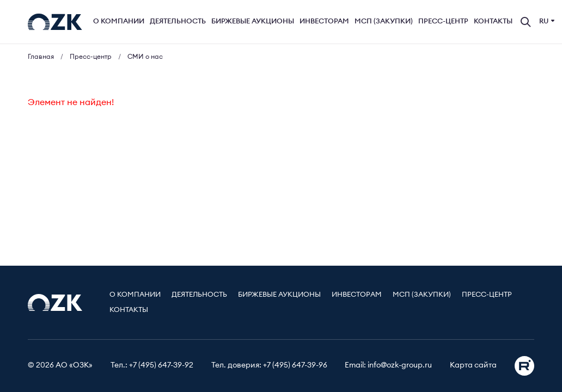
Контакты (493, 22)
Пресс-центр (443, 22)
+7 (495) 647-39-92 (161, 365)
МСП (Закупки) (384, 22)
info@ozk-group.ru (400, 365)
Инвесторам (324, 22)
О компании (119, 22)
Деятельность (178, 22)
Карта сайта (473, 365)
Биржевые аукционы (253, 22)
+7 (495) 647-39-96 (295, 365)
